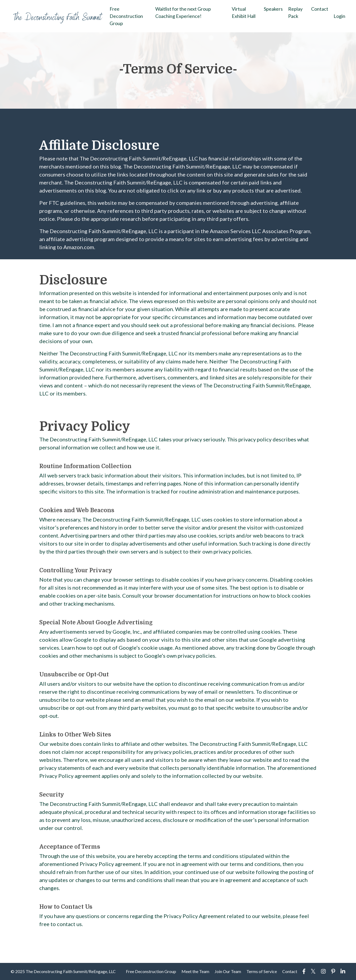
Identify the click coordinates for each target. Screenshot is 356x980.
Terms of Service (262, 971)
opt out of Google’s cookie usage (133, 648)
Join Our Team (228, 971)
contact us (69, 924)
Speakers (273, 9)
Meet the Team (195, 971)
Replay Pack (295, 12)
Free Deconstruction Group (126, 16)
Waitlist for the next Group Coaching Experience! (183, 12)
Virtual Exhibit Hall (244, 12)
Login (339, 16)
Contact (320, 9)
